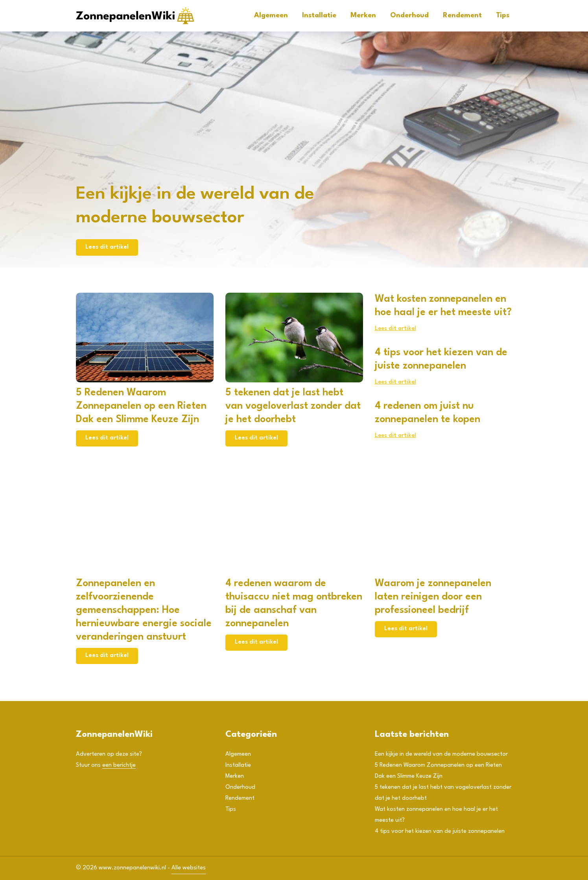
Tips (503, 16)
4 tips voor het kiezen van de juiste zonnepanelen (440, 831)
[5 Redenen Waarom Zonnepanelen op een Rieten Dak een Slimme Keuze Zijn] (145, 338)
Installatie (319, 16)
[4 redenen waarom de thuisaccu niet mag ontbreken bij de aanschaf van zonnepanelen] (294, 528)
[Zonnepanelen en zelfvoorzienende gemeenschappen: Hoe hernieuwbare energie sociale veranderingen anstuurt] (145, 528)
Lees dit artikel (107, 247)
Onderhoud (409, 16)
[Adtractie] (135, 16)
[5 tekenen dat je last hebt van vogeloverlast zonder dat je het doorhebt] (294, 338)
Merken (363, 16)
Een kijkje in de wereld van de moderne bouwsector (441, 754)
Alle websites (189, 868)
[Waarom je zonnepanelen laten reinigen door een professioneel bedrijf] (444, 528)
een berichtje (119, 765)
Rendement (462, 16)
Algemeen (271, 16)
